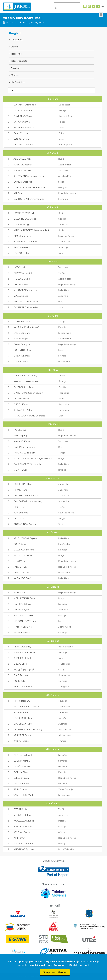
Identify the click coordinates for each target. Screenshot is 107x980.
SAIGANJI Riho (21, 712)
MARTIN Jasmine (23, 627)
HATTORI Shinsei (22, 170)
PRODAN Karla (22, 784)
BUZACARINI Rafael (25, 387)
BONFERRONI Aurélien (26, 307)
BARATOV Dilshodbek (25, 105)
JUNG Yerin (20, 561)
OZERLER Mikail (22, 321)
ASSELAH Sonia (22, 832)
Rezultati (16, 68)
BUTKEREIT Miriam (24, 718)
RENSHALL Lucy (22, 647)
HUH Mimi (19, 592)
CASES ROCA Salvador (25, 219)
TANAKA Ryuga (22, 225)
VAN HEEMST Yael (23, 795)
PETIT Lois (19, 518)
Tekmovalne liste (19, 61)
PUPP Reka (20, 544)
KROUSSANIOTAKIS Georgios (29, 416)
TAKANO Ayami (22, 610)
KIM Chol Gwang (23, 236)
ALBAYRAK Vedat (23, 273)
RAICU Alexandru (23, 247)
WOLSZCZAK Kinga (24, 821)
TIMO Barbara (21, 675)
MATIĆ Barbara (22, 701)
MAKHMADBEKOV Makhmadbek (31, 230)
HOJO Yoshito (21, 267)
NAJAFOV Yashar (23, 165)
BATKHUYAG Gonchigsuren (28, 393)
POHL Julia (20, 681)
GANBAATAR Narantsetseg (28, 501)
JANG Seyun (20, 567)
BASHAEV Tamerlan (24, 447)
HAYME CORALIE (23, 826)
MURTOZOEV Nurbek (25, 290)
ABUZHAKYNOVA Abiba (26, 496)
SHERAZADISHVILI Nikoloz (28, 381)
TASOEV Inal (20, 430)
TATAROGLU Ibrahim (24, 453)
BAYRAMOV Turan (23, 116)
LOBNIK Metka (22, 761)
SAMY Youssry (21, 133)
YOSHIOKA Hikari (23, 484)
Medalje (15, 75)
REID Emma (20, 789)
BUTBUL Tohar (22, 253)
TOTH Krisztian (21, 361)
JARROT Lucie (21, 741)
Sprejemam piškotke (55, 972)
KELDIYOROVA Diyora (25, 538)
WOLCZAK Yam (22, 139)
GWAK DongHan (22, 344)
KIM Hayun (19, 838)
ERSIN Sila (19, 507)
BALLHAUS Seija (22, 604)
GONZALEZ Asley (23, 410)
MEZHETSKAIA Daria (25, 598)
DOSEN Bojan (21, 399)
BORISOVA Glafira (23, 555)
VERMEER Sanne (23, 735)
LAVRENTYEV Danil (24, 213)
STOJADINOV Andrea (25, 524)
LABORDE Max (22, 356)
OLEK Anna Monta (23, 755)
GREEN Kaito (21, 404)
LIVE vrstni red (18, 82)
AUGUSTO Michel (23, 110)
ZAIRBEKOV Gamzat (25, 128)
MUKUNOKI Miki (22, 815)
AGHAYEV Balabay (24, 145)
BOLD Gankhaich (23, 687)
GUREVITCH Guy (22, 350)
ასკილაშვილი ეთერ (24, 669)
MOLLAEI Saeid (22, 279)
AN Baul (18, 193)
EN (102, 6)
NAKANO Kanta (22, 441)
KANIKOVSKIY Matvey (26, 376)
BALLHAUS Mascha (24, 550)
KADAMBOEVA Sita (24, 578)
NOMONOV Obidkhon (25, 242)
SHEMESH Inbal (22, 658)
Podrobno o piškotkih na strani (71, 965)
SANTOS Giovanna (23, 844)
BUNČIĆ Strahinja (23, 182)
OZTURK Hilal (21, 809)
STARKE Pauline (22, 632)
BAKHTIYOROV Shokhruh (27, 464)
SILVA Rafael (20, 470)
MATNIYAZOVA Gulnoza (26, 707)
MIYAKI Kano (21, 490)
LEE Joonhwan (21, 284)
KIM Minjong (20, 436)
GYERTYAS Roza (22, 573)
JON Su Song (21, 513)
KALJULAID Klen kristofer (27, 327)
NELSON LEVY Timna (25, 621)
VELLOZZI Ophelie (23, 615)
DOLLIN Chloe (21, 772)
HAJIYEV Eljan (21, 339)
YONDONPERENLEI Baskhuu (29, 187)
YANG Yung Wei (22, 122)
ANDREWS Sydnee (24, 849)
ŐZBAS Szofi (20, 664)
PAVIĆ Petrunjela (23, 766)
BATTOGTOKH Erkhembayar (29, 199)
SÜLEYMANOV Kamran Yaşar (29, 176)
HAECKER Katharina (24, 652)
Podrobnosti (17, 40)
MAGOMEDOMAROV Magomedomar (33, 458)
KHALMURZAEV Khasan (26, 302)
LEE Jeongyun (21, 778)
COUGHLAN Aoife (23, 724)
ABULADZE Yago (23, 159)
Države (14, 47)
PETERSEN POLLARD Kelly (28, 729)
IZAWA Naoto (21, 296)
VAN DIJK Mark (22, 333)
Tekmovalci (16, 54)
